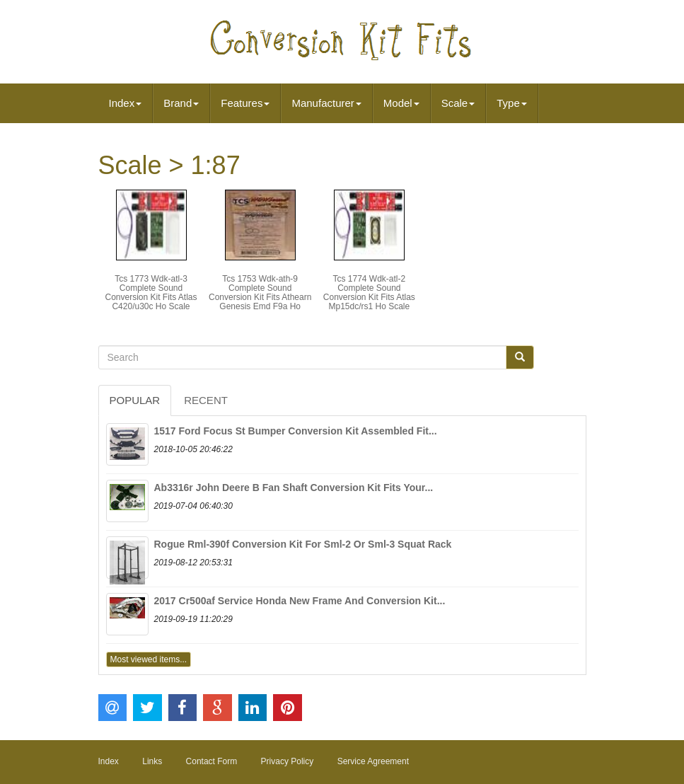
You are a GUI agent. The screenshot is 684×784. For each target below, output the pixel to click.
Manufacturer (326, 103)
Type (512, 103)
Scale (458, 103)
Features (245, 103)
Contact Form (212, 761)
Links (152, 761)
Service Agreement (373, 761)
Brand (181, 103)
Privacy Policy (288, 761)
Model (401, 103)
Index (126, 103)
